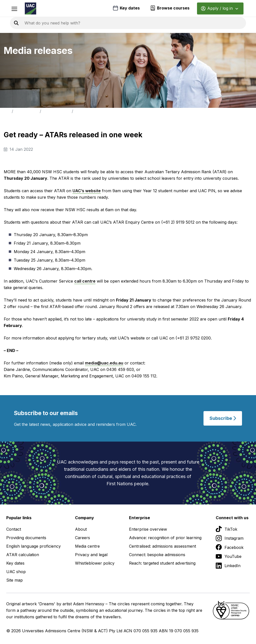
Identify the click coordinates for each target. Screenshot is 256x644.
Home (5, 111)
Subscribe (223, 418)
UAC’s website (87, 191)
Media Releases (56, 111)
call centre (85, 281)
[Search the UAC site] (85, 23)
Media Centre (26, 111)
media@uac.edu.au (104, 363)
